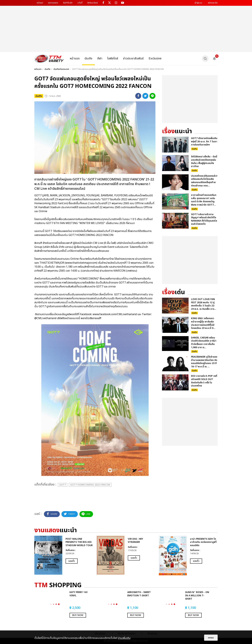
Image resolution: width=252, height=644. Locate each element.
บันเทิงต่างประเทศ (61, 69)
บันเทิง (88, 59)
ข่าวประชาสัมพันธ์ (133, 59)
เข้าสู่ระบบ (198, 3)
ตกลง (211, 638)
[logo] (49, 59)
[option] (64, 555)
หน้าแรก (40, 3)
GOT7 (63, 485)
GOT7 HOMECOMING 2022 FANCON (90, 485)
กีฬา (100, 59)
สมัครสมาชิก (213, 3)
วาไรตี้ (80, 3)
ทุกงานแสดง (53, 3)
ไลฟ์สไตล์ (113, 59)
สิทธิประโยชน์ (93, 3)
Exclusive (155, 59)
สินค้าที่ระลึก (68, 3)
